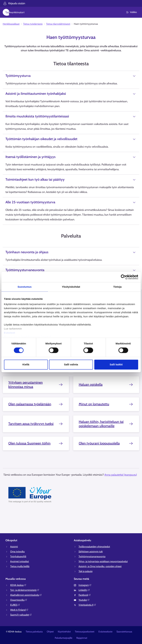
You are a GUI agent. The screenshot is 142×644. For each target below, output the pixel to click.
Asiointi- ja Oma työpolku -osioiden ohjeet (100, 566)
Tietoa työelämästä (33, 24)
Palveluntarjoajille (64, 638)
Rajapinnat (82, 638)
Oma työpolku (17, 551)
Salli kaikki (116, 364)
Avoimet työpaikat (20, 561)
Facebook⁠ (85, 595)
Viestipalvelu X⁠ (87, 605)
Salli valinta (71, 364)
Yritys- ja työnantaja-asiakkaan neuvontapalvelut (103, 561)
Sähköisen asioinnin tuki (91, 551)
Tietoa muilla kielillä (20, 566)
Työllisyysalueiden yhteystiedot (94, 547)
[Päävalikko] (134, 12)
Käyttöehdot (64, 632)
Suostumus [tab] (25, 287)
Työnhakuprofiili (18, 556)
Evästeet (10, 333)
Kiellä (26, 364)
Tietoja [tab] (117, 287)
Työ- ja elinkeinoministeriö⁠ (25, 590)
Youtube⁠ (84, 600)
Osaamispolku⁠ (19, 600)
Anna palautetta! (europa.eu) (121, 475)
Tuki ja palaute (86, 571)
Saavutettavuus (124, 632)
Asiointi (14, 547)
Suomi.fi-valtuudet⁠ (21, 615)
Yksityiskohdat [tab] (71, 287)
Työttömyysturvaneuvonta (92, 556)
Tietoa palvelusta (34, 632)
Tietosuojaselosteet (85, 632)
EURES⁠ (15, 605)
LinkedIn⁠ (84, 590)
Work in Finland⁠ (19, 610)
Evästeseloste (105, 632)
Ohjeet (50, 632)
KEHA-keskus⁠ (18, 585)
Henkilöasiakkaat (11, 24)
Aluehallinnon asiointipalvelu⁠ (26, 595)
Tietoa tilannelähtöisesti (58, 24)
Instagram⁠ (85, 585)
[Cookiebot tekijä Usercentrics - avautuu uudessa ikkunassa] (123, 277)
